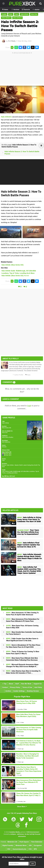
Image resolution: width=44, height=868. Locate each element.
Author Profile (18, 375)
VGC (9, 849)
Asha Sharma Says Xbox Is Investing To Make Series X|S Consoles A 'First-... (23, 672)
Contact (5, 687)
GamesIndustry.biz (19, 849)
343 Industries (6, 442)
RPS (35, 849)
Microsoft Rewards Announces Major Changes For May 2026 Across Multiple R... (22, 666)
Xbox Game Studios (8, 437)
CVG (30, 849)
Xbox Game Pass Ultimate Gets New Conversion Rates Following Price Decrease (22, 659)
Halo (17, 14)
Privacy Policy (15, 687)
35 (13, 549)
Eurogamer (38, 845)
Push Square (24, 842)
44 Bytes (13, 834)
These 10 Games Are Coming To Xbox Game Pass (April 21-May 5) (23, 653)
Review (15, 276)
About (11, 684)
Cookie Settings (19, 691)
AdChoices (20, 834)
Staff (17, 684)
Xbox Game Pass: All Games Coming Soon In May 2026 (22, 627)
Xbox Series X (6, 18)
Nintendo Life (12, 842)
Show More (22, 807)
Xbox (11, 14)
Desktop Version (33, 691)
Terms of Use (27, 687)
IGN (30, 845)
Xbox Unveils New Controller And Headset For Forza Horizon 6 (24, 633)
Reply (28, 375)
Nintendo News (21, 845)
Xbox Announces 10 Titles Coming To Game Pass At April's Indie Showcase (22, 614)
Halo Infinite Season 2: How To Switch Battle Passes (20, 26)
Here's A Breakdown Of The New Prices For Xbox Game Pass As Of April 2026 (23, 646)
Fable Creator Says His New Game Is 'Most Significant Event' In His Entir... (22, 640)
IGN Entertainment (33, 832)
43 (13, 536)
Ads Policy (38, 687)
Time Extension (37, 842)
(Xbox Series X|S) (13, 265)
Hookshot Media (15, 832)
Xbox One (34, 14)
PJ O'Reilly (12, 41)
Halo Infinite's (6, 117)
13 (13, 574)
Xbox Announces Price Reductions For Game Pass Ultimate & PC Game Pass (23, 620)
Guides (4, 14)
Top (4, 684)
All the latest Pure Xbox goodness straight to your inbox (22, 858)
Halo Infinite (25, 14)
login (29, 406)
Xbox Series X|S (7, 428)
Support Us (38, 684)
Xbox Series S (17, 18)
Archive (8, 691)
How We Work (26, 684)
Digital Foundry (8, 845)
